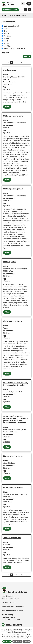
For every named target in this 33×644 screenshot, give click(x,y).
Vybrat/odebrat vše (12, 26)
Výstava (7, 28)
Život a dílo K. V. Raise (13, 456)
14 (27, 63)
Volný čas (7, 36)
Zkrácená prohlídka (12, 538)
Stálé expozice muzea (13, 116)
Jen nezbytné (17, 641)
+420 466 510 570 (9, 602)
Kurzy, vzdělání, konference (14, 48)
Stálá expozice (10, 262)
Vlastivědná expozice (13, 487)
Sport (6, 41)
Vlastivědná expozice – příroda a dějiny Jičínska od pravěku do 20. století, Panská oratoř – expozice (16, 419)
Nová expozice (10, 70)
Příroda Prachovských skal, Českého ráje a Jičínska (15, 384)
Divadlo (6, 33)
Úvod (4, 15)
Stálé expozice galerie (13, 189)
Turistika (7, 46)
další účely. (23, 632)
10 (22, 63)
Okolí (11, 15)
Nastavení (27, 641)
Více (7, 107)
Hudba (6, 38)
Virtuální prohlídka (10, 10)
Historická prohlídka (12, 321)
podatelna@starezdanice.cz (13, 606)
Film (5, 31)
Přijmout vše (7, 641)
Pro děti (7, 43)
